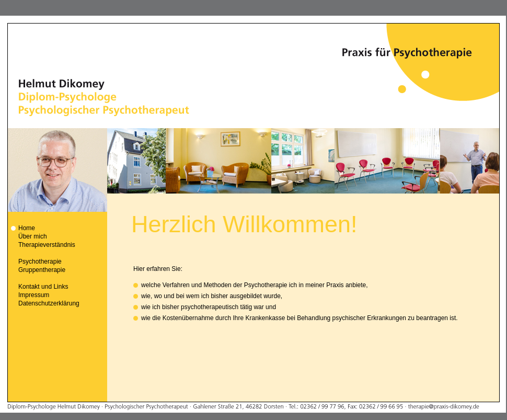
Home (27, 228)
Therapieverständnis (47, 245)
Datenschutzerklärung (49, 303)
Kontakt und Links (43, 287)
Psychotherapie (40, 262)
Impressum (34, 295)
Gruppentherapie (42, 270)
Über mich (33, 236)
